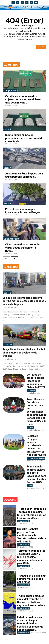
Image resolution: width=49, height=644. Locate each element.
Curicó (7, 129)
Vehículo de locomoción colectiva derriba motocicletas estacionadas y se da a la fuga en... (24, 301)
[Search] (41, 47)
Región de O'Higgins (36, 458)
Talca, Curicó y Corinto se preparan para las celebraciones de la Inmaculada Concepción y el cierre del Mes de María (37, 412)
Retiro (7, 203)
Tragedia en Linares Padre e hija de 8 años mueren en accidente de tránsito (24, 352)
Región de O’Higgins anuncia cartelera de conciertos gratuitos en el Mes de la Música (36, 445)
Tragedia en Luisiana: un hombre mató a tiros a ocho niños (32, 579)
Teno (30, 486)
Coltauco (31, 391)
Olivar (7, 168)
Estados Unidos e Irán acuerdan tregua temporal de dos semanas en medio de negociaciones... (30, 623)
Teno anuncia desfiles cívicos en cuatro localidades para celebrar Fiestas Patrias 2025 (36, 474)
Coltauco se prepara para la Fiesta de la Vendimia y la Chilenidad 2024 (36, 381)
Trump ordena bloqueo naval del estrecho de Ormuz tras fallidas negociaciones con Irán (31, 601)
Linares (8, 344)
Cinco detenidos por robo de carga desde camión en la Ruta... (22, 248)
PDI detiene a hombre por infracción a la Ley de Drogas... (24, 211)
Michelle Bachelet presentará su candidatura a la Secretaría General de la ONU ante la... (32, 535)
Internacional (23, 521)
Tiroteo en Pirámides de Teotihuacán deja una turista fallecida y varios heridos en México (32, 513)
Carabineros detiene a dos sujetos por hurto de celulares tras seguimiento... (23, 99)
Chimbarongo (11, 239)
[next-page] (15, 258)
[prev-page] (6, 258)
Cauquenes (10, 90)
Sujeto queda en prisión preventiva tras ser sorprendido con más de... (24, 138)
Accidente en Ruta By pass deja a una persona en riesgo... (24, 175)
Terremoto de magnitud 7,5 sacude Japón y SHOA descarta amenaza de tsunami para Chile (31, 557)
